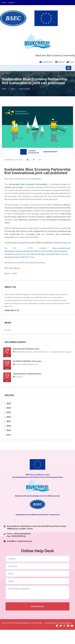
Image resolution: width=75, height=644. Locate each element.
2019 (9, 430)
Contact (11, 3)
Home (4, 89)
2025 (9, 403)
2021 (9, 421)
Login (70, 62)
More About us (12, 310)
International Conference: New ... (27, 349)
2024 (9, 408)
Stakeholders (46, 62)
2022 (9, 417)
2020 (9, 426)
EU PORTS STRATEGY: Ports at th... (27, 361)
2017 (9, 435)
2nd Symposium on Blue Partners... (27, 374)
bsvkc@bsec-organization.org (19, 541)
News (13, 89)
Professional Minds (64, 623)
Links (4, 3)
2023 (9, 412)
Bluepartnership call (62, 242)
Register (60, 62)
